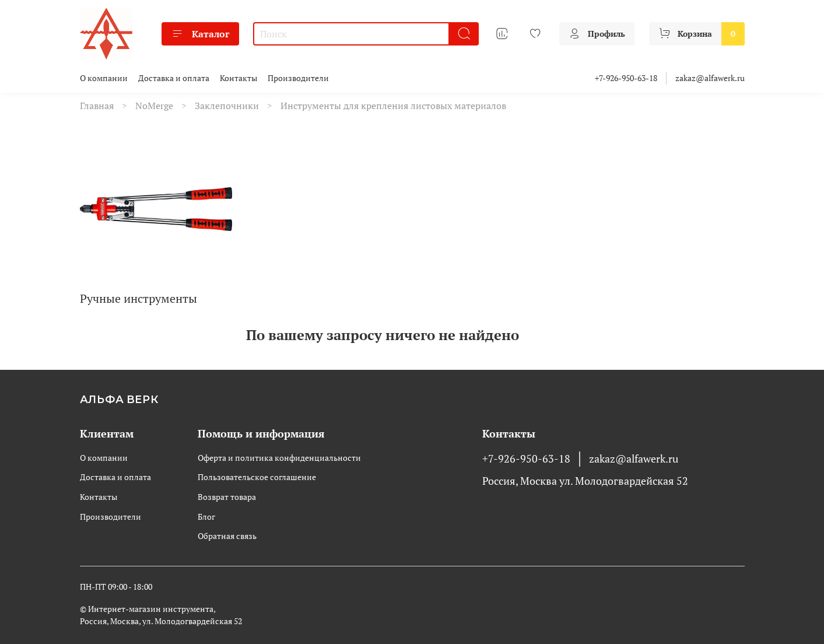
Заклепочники (227, 106)
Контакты (239, 78)
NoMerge (154, 106)
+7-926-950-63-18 (626, 78)
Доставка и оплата (174, 78)
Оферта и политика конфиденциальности (279, 458)
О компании (104, 78)
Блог (206, 517)
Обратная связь (227, 536)
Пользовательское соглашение (257, 477)
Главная (97, 106)
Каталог (200, 34)
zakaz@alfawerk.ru (710, 78)
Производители (298, 78)
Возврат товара (227, 497)
